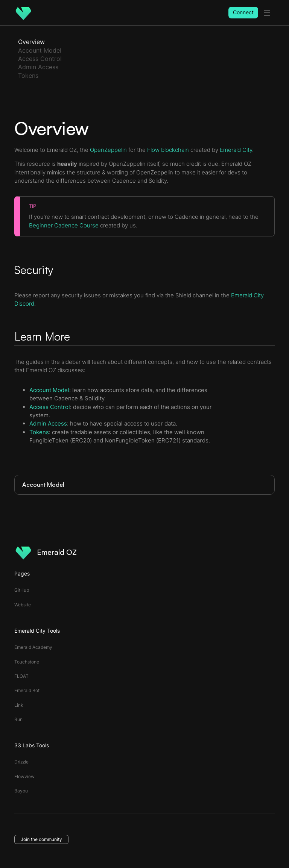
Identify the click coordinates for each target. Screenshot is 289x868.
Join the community (41, 839)
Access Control (40, 59)
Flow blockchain (168, 150)
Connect (243, 12)
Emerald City (236, 150)
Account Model (40, 50)
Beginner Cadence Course (64, 225)
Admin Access (38, 67)
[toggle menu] (267, 13)
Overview (31, 42)
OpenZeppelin (108, 150)
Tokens (28, 76)
